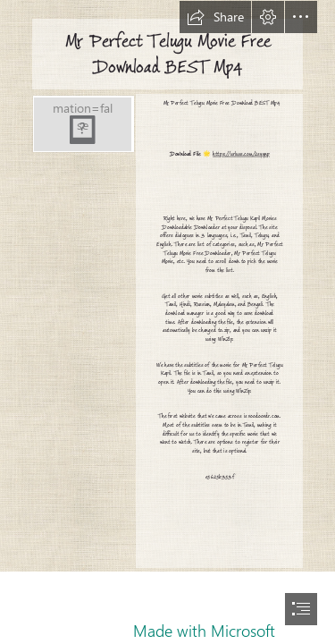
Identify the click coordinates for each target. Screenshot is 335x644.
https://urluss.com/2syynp (241, 155)
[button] (215, 17)
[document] (167, 322)
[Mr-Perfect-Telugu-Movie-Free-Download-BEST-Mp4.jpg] (83, 123)
